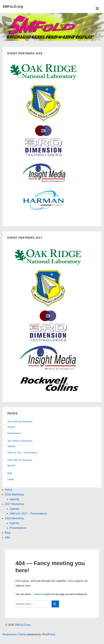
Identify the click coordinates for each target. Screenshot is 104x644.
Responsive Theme (14, 634)
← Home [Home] (36, 594)
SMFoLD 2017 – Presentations (23, 453)
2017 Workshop (14, 504)
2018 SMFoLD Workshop (20, 460)
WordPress (49, 634)
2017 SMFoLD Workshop (20, 441)
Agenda (11, 427)
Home (8, 490)
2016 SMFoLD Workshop (20, 422)
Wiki (7, 537)
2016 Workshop (14, 518)
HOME (11, 480)
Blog (10, 473)
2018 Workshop (14, 494)
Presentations (14, 433)
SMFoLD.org (13, 6)
